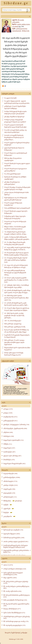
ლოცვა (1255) (8, 409)
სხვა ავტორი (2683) (10, 578)
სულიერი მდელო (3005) (12, 534)
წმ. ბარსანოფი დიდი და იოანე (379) (16, 621)
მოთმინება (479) (9, 460)
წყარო (16, 523)
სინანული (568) (9, 436)
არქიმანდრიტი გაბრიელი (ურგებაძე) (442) (17, 617)
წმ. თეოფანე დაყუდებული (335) (14, 625)
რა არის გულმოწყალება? (13, 174)
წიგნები (8, 513)
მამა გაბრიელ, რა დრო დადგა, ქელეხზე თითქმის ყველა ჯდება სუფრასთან (14, 342)
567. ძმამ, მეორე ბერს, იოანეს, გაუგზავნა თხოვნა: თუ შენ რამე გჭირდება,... (14, 316)
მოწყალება (26, 31)
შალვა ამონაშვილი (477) (12, 609)
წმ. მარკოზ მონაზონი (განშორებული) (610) (17, 596)
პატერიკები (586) (9, 489)
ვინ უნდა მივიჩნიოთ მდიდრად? (14, 117)
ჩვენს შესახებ (16, 633)
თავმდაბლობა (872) (10, 417)
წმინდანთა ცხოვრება (13, 501)
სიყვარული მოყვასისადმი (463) (14, 464)
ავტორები (9, 509)
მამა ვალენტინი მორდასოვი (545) (15, 600)
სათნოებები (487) (9, 452)
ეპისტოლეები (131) (10, 497)
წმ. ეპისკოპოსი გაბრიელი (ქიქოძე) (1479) (16, 582)
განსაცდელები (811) (10, 421)
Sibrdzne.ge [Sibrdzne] (16, 3)
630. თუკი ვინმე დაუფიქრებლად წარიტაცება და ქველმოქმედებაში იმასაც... (15, 273)
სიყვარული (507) (9, 448)
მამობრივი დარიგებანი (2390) (14, 538)
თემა (16, 403)
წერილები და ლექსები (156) (13, 530)
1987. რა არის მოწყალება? (13, 321)
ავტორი (16, 559)
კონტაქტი (24, 633)
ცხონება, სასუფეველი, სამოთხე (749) (16, 425)
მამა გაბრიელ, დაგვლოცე (13, 324)
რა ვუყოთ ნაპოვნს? (11, 98)
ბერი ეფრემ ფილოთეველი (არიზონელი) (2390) (13, 574)
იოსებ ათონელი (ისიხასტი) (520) (15, 569)
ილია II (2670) (8, 565)
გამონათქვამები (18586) (12, 477)
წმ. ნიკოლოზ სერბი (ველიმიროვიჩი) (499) (16, 605)
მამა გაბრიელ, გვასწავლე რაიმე (15, 327)
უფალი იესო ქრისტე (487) (12, 456)
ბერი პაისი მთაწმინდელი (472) (14, 613)
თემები (8, 505)
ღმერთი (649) (8, 432)
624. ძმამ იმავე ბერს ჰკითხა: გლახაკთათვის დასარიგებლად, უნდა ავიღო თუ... (16, 298)
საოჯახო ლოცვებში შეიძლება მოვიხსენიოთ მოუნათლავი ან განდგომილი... (14, 137)
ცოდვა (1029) (8, 413)
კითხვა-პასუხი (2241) (11, 485)
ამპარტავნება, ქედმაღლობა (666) (15, 428)
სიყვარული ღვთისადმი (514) (13, 440)
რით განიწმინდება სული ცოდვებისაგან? (17, 208)
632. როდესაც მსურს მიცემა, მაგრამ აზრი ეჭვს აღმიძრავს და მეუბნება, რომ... (16, 260)
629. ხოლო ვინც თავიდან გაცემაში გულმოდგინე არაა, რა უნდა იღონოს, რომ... (16, 280)
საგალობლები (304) (10, 474)
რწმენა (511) (8, 444)
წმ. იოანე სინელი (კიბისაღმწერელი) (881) (16, 587)
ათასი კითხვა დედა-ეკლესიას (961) (16, 542)
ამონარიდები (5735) (10, 481)
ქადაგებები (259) (9, 493)
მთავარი (16, 470)
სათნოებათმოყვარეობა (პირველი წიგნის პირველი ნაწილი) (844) (16, 546)
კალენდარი (9, 516)
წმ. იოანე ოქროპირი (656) (12, 591)
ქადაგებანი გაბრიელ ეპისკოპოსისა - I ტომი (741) (17, 551)
